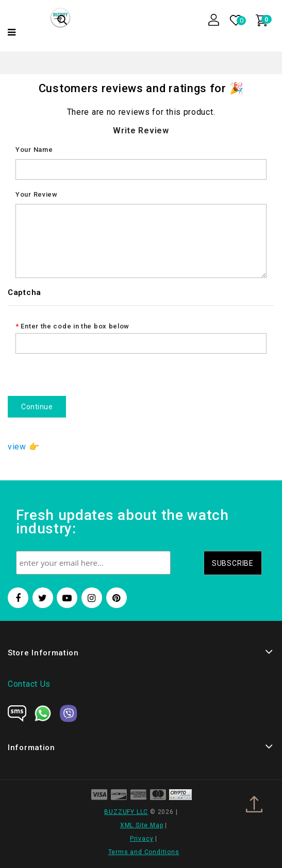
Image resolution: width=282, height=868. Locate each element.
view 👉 (23, 447)
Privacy (142, 839)
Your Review (37, 194)
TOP (259, 809)
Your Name (34, 150)
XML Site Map (142, 825)
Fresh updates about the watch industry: (122, 523)
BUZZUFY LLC (126, 812)
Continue (37, 407)
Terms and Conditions (144, 852)
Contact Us (29, 684)
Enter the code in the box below (75, 326)
